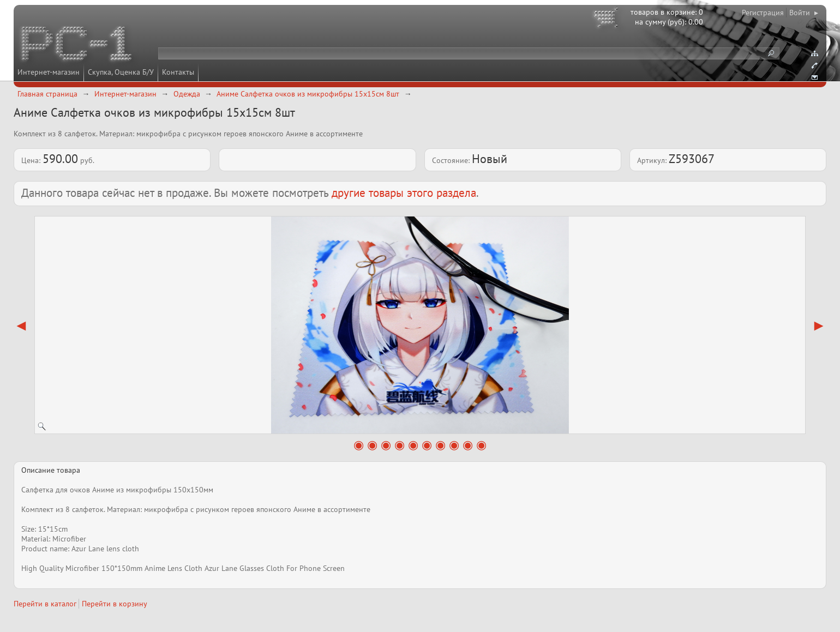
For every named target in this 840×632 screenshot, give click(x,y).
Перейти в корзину (115, 604)
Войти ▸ (804, 13)
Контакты (178, 72)
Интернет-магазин (49, 72)
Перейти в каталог (45, 604)
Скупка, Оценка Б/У (121, 72)
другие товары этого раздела (404, 193)
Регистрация (763, 13)
